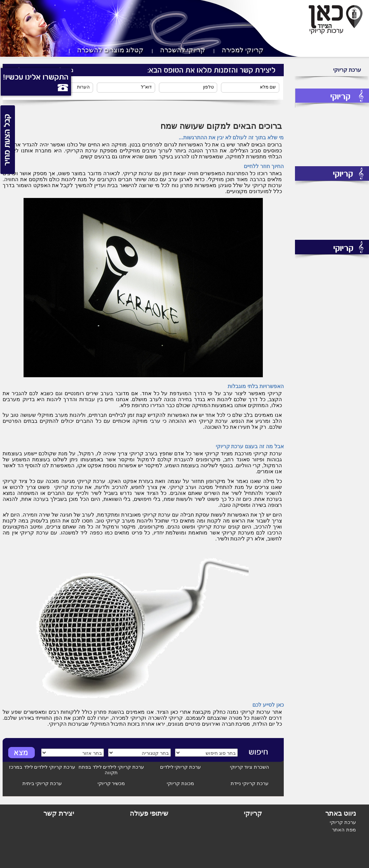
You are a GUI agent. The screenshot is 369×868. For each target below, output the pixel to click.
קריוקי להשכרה (183, 50)
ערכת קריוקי (347, 70)
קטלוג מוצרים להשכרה (110, 50)
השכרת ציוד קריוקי (250, 767)
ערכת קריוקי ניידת (249, 783)
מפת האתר (344, 830)
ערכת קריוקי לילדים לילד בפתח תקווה (111, 770)
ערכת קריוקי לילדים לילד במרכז (42, 767)
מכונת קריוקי (180, 783)
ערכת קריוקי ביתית (42, 783)
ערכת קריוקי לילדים (180, 767)
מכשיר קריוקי (111, 783)
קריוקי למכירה (243, 50)
